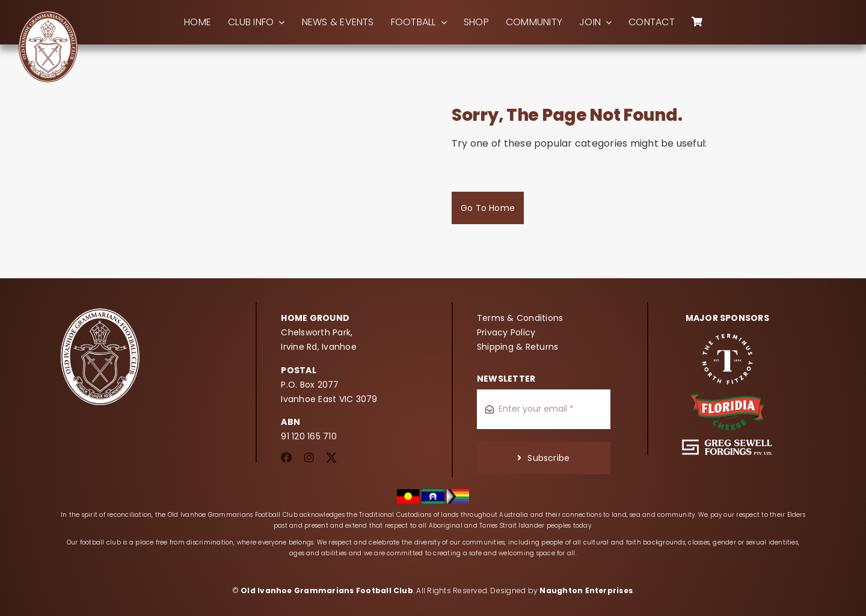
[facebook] (286, 457)
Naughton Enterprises (586, 590)
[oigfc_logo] (48, 15)
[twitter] (331, 457)
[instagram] (309, 457)
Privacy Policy (506, 332)
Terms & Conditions (520, 318)
